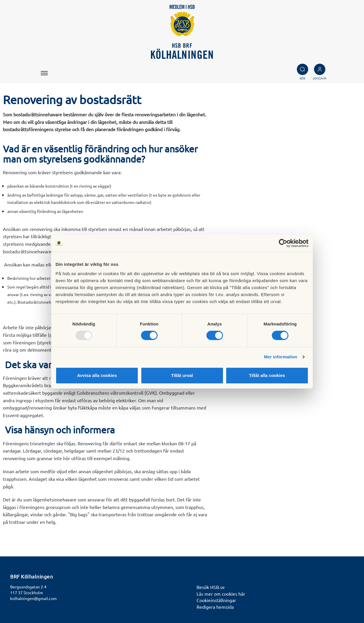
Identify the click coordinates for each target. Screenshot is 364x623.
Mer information (281, 357)
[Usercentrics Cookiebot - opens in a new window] (283, 243)
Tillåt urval (182, 375)
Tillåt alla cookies (267, 375)
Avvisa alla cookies (97, 375)
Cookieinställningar (216, 600)
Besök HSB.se (211, 587)
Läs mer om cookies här (221, 594)
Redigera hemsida (215, 607)
